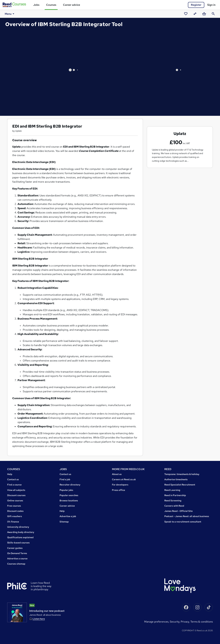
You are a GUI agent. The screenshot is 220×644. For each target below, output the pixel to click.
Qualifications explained (20, 537)
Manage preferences (156, 622)
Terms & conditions (202, 622)
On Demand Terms (17, 553)
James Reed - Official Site (179, 511)
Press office (119, 490)
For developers (120, 485)
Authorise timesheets (176, 479)
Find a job (65, 479)
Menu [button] (8, 14)
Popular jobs (66, 490)
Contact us (13, 479)
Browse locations (69, 501)
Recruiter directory (70, 485)
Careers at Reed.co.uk (124, 479)
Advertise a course (17, 559)
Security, (175, 622)
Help (10, 474)
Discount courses (16, 495)
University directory (18, 527)
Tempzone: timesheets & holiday (182, 474)
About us (117, 474)
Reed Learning (172, 490)
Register (196, 5)
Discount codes (15, 511)
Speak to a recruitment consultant (183, 522)
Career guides (15, 548)
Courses (51, 5)
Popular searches (69, 495)
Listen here (39, 619)
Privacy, (186, 622)
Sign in (211, 5)
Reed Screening (173, 501)
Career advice (72, 5)
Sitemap (64, 522)
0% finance (13, 522)
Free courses (14, 506)
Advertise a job (68, 516)
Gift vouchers (15, 516)
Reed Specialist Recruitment (180, 485)
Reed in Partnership (175, 495)
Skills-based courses (18, 543)
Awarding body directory (21, 532)
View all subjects (16, 490)
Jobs (36, 5)
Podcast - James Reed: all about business (187, 516)
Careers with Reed (174, 506)
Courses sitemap (16, 564)
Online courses (15, 501)
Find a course (14, 485)
